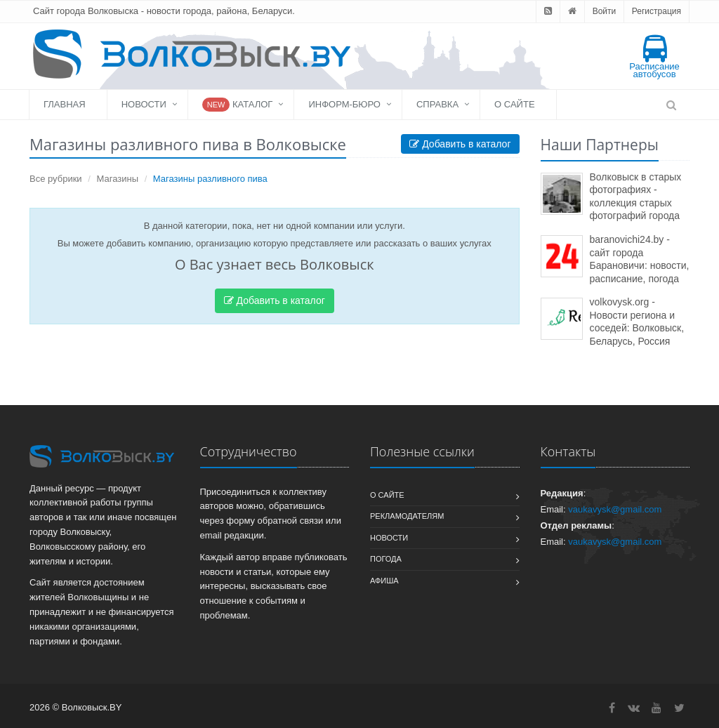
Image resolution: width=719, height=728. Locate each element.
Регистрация (657, 11)
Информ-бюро (344, 104)
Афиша (384, 581)
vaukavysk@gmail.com (615, 509)
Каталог (238, 105)
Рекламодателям (407, 516)
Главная (65, 104)
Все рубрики (56, 179)
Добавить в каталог (460, 144)
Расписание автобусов (654, 57)
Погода (386, 559)
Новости (144, 104)
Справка (437, 104)
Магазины (118, 179)
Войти (605, 11)
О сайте (514, 104)
